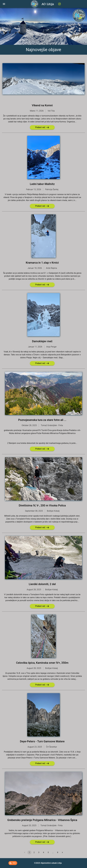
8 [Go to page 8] (58, 852)
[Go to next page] (62, 852)
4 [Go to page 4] (43, 852)
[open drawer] (4, 4)
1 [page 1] (29, 852)
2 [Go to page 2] (34, 852)
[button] (13, 863)
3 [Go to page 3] (39, 852)
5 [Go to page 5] (48, 852)
